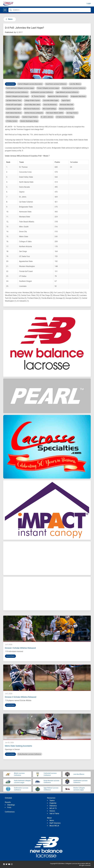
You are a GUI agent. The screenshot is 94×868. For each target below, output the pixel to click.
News (9, 19)
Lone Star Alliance (79, 774)
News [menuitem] (52, 820)
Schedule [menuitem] (8, 798)
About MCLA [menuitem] (54, 826)
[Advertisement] (47, 558)
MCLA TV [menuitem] (53, 808)
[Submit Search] (11, 10)
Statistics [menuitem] (53, 806)
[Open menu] (5, 10)
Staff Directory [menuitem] (55, 823)
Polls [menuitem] (9, 807)
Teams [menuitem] (52, 801)
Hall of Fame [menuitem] (54, 814)
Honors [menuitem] (52, 811)
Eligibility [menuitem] (53, 803)
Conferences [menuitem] (10, 812)
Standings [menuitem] (11, 805)
